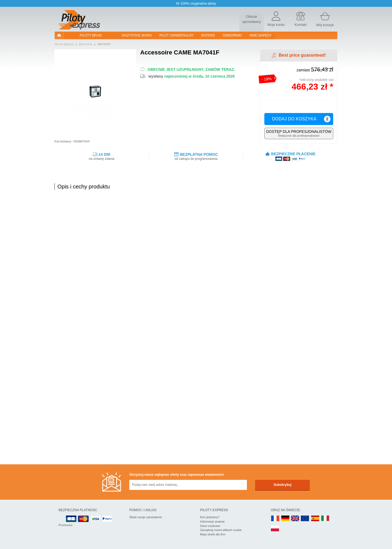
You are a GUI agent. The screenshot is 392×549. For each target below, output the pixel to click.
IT (325, 519)
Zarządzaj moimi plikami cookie (221, 530)
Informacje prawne (212, 521)
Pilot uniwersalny (177, 35)
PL (275, 529)
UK (295, 519)
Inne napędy (261, 35)
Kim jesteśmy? (210, 517)
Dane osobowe (210, 526)
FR (275, 519)
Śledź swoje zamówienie (146, 517)
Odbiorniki (232, 35)
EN (305, 519)
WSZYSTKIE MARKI (137, 35)
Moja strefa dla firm (213, 534)
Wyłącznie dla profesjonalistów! (299, 133)
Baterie (208, 35)
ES (315, 519)
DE (285, 519)
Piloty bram (91, 35)
